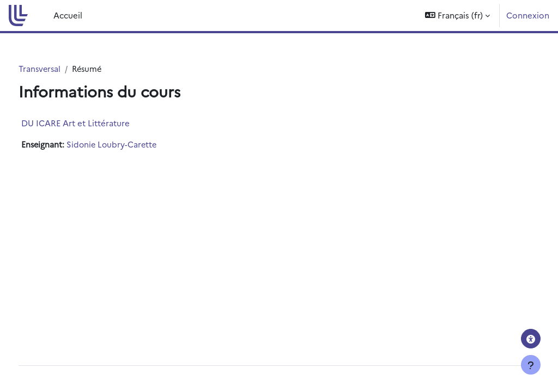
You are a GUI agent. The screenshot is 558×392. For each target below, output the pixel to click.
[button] (457, 16)
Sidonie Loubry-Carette (134, 145)
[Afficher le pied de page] (531, 365)
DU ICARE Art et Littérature (96, 123)
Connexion (528, 15)
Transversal (60, 69)
